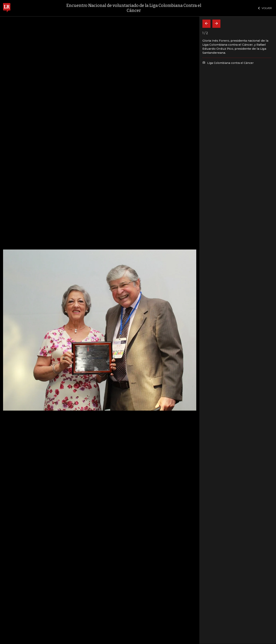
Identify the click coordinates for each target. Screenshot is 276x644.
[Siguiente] (216, 24)
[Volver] (206, 24)
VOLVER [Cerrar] (265, 8)
